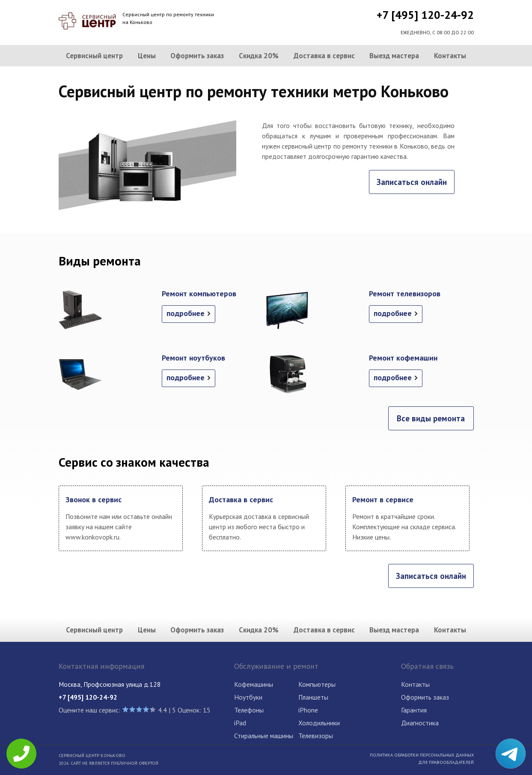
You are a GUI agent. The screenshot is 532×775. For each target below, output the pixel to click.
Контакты (450, 56)
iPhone (308, 710)
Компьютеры (317, 684)
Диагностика (420, 723)
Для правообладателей (446, 762)
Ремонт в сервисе (383, 499)
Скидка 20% (259, 56)
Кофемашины (254, 684)
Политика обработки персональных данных (422, 755)
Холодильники (319, 723)
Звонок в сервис (94, 499)
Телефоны (249, 710)
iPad (240, 723)
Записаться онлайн (412, 182)
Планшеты (313, 697)
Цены (147, 56)
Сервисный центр (94, 56)
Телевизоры (316, 736)
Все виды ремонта (431, 418)
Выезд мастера (394, 56)
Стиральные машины (264, 736)
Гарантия (414, 710)
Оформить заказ (197, 56)
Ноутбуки (248, 697)
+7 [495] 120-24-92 (425, 15)
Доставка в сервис (324, 56)
